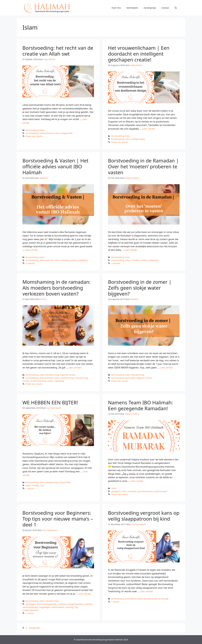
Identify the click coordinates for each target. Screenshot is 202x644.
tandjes (36, 485)
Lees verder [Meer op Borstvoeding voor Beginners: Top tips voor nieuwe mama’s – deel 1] (85, 594)
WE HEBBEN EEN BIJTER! (50, 402)
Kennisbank (132, 8)
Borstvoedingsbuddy (47, 604)
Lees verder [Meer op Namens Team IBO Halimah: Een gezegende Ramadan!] (137, 481)
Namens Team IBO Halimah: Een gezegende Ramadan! (140, 405)
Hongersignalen (76, 604)
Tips (42, 485)
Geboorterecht (46, 133)
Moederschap (52, 375)
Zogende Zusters (68, 375)
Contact (165, 8)
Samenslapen (58, 607)
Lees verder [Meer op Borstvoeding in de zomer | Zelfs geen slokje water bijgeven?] (166, 367)
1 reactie (30, 489)
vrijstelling (82, 260)
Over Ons (116, 8)
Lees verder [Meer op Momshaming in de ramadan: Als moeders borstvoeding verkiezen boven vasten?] (75, 367)
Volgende (36, 628)
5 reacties (30, 263)
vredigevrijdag (138, 139)
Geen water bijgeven (135, 378)
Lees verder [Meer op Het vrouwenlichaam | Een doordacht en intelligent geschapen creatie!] (149, 129)
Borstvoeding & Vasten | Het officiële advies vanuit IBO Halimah (55, 166)
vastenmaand (161, 491)
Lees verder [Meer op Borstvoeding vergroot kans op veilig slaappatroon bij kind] (146, 591)
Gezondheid (131, 599)
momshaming (81, 378)
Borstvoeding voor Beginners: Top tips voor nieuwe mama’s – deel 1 (58, 519)
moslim (26, 381)
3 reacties (116, 263)
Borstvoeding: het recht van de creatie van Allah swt (58, 51)
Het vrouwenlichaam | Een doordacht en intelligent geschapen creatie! (139, 54)
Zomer (149, 378)
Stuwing (69, 607)
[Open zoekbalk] (176, 8)
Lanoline (88, 604)
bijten (28, 485)
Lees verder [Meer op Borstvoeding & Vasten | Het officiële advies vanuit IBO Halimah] (31, 250)
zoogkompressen (31, 610)
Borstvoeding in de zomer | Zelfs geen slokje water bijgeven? (140, 288)
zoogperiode (66, 133)
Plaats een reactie (34, 136)
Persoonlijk (65, 482)
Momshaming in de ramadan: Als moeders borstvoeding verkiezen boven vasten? (57, 288)
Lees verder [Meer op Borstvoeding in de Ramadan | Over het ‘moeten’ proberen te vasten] (131, 250)
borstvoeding (32, 133)
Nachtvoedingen (30, 607)
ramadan (65, 260)
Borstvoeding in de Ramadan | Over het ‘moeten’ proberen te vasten (143, 166)
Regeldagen (45, 607)
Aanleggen (31, 604)
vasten (73, 260)
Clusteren (62, 604)
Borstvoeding (32, 130)
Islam (42, 130)
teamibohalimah (145, 491)
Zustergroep (150, 8)
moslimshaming (38, 381)
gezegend (116, 491)
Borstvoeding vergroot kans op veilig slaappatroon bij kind (144, 516)
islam (57, 133)
